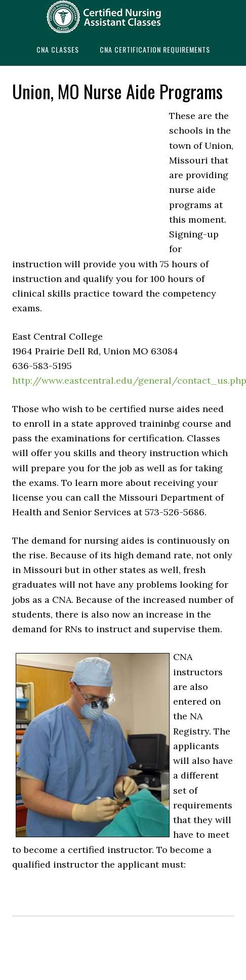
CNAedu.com (123, 16)
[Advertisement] (88, 177)
